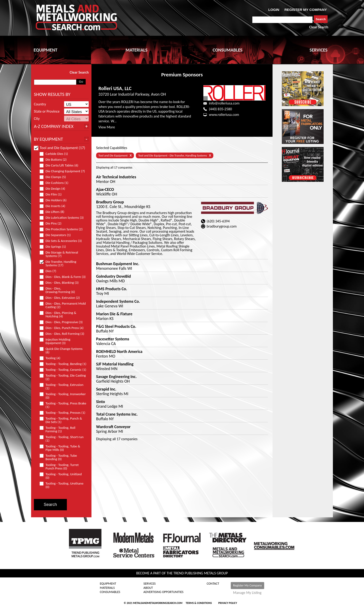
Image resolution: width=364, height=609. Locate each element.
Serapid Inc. (106, 389)
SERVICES (319, 50)
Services (150, 584)
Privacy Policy (228, 603)
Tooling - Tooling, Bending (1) (63, 364)
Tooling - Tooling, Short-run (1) (62, 439)
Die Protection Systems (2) (63, 229)
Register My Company (247, 585)
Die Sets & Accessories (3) (63, 241)
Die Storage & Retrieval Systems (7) (59, 254)
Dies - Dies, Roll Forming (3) (63, 334)
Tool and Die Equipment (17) (60, 148)
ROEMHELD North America (119, 352)
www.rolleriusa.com (224, 115)
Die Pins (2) (53, 223)
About (148, 588)
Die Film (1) (53, 194)
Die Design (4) (54, 189)
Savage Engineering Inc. (116, 377)
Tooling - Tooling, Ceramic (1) (63, 370)
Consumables (110, 592)
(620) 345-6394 (218, 221)
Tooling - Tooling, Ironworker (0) (63, 396)
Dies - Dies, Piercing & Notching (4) (58, 315)
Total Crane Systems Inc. (117, 414)
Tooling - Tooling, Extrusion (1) (62, 387)
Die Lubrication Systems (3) (63, 218)
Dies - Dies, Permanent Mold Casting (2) (63, 305)
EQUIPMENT (45, 50)
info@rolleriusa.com (224, 103)
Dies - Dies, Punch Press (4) (63, 328)
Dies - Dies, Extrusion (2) (62, 298)
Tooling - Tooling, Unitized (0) (61, 476)
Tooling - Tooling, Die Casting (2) (63, 377)
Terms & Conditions (199, 603)
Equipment (108, 584)
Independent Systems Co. (118, 301)
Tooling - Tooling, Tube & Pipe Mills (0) (60, 448)
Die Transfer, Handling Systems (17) (58, 264)
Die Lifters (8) (54, 212)
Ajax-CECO (105, 189)
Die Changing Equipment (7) (63, 171)
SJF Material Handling (115, 364)
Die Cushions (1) (56, 183)
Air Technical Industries (116, 177)
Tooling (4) (52, 358)
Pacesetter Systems (113, 339)
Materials (107, 588)
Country (40, 104)
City (37, 119)
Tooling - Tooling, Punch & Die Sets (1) (61, 420)
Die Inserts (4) (54, 206)
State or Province (47, 111)
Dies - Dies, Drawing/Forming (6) (59, 290)
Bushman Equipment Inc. (118, 264)
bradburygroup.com (222, 226)
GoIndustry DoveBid (114, 276)
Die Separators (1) (57, 235)
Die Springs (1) (55, 247)
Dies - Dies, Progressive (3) (63, 322)
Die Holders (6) (55, 200)
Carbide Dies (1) (56, 154)
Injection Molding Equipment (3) (55, 341)
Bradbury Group (110, 202)
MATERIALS (136, 50)
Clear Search (319, 27)
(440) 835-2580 (220, 109)
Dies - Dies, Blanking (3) (61, 283)
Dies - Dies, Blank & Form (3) (63, 277)
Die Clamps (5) (55, 177)
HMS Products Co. (112, 289)
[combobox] (282, 20)
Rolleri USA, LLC (115, 88)
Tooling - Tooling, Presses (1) (63, 413)
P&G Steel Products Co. (116, 326)
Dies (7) (50, 271)
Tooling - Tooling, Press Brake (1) (63, 405)
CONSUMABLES (227, 50)
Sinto (101, 402)
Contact (213, 584)
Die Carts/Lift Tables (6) (61, 165)
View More (107, 127)
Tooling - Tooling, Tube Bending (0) (58, 457)
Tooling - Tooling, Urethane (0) (62, 485)
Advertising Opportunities (163, 592)
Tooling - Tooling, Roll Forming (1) (58, 430)
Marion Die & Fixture (114, 314)
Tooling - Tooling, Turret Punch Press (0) (59, 467)
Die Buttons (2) (55, 160)
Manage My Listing (247, 593)
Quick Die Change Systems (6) (61, 351)
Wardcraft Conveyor (113, 427)
